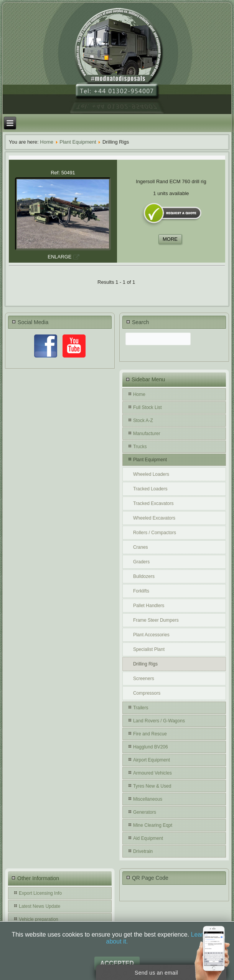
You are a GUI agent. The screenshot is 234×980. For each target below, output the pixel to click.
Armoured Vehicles (152, 773)
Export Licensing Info (40, 893)
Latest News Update (40, 906)
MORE (170, 239)
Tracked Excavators (153, 503)
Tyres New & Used (152, 786)
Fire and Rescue (150, 734)
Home (47, 142)
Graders (141, 562)
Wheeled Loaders (151, 474)
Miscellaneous (148, 799)
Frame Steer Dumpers (156, 620)
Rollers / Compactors (155, 533)
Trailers (141, 708)
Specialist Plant (149, 649)
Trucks (140, 447)
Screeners (144, 679)
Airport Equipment (152, 760)
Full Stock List (147, 407)
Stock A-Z (143, 420)
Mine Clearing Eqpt (153, 825)
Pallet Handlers (149, 606)
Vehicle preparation (39, 919)
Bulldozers (144, 576)
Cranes (141, 547)
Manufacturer (147, 434)
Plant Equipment (78, 142)
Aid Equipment (148, 838)
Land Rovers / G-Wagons (159, 721)
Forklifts (141, 591)
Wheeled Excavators (154, 518)
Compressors (147, 693)
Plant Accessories (151, 635)
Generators (145, 812)
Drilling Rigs (145, 664)
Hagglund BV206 (151, 747)
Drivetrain (143, 851)
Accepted (117, 963)
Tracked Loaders (150, 489)
